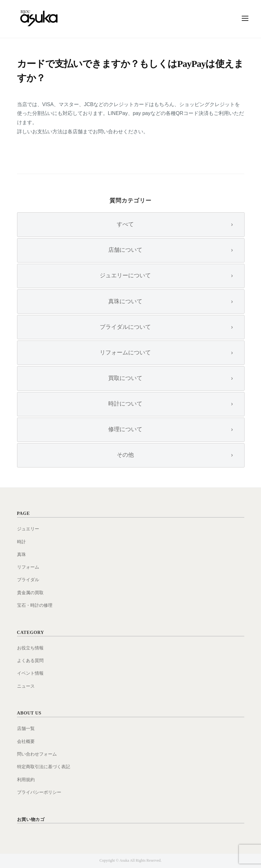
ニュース (26, 686)
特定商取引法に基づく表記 (44, 767)
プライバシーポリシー (39, 792)
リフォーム (28, 567)
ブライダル (28, 580)
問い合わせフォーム (37, 754)
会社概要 (26, 741)
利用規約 (26, 780)
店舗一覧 (26, 728)
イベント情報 (30, 673)
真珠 (21, 554)
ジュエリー (28, 529)
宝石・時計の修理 (35, 605)
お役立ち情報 (30, 648)
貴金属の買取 (30, 593)
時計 (21, 542)
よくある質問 (30, 660)
